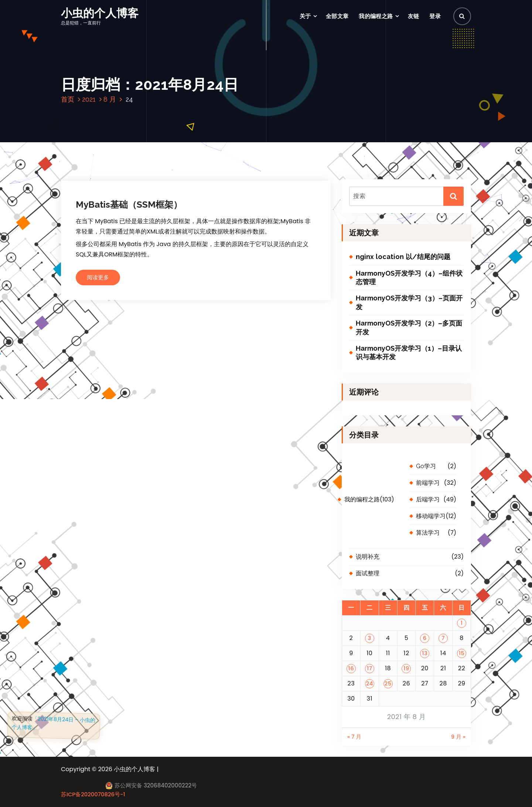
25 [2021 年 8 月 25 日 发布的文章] (388, 683)
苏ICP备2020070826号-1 (93, 794)
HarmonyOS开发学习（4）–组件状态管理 (409, 277)
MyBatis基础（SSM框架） (129, 205)
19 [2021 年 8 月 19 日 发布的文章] (406, 668)
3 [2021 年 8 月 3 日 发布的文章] (370, 638)
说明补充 (368, 557)
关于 (305, 16)
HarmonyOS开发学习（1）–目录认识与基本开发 (409, 353)
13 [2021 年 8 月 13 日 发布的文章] (425, 653)
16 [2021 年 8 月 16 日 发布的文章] (351, 668)
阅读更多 (98, 277)
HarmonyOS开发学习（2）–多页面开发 (409, 327)
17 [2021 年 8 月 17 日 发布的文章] (369, 668)
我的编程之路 (376, 16)
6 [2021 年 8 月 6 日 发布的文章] (425, 638)
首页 (68, 99)
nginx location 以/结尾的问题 (403, 257)
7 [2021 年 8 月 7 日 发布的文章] (443, 638)
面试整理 (368, 573)
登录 (435, 16)
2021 (89, 99)
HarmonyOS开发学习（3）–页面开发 (409, 302)
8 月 (110, 99)
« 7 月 (354, 737)
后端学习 (428, 499)
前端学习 (428, 483)
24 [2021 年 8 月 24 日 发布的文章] (370, 683)
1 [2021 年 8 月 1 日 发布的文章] (462, 623)
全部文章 (337, 16)
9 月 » (458, 737)
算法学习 (428, 533)
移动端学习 (431, 516)
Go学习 (426, 466)
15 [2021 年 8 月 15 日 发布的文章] (462, 653)
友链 (414, 16)
